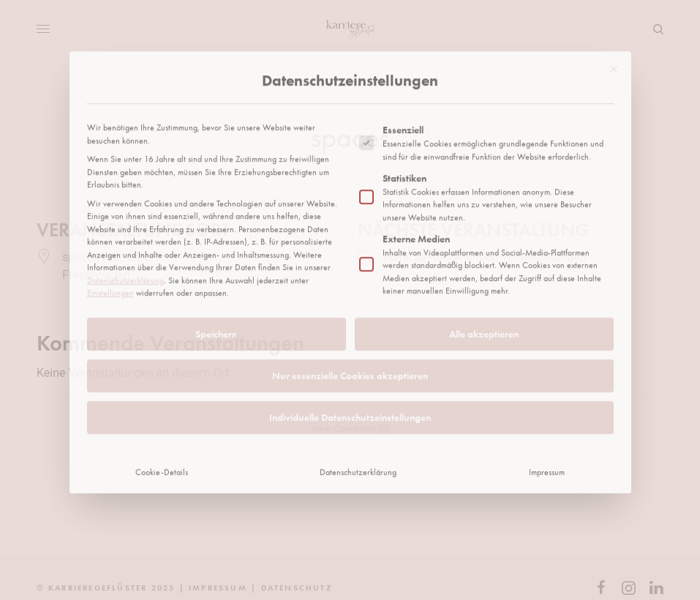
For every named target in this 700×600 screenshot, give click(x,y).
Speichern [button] (216, 228)
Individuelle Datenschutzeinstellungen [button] (350, 311)
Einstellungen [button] (110, 187)
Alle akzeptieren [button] (484, 228)
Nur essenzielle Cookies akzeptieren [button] (350, 269)
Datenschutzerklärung (125, 174)
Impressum (547, 366)
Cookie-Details (162, 366)
